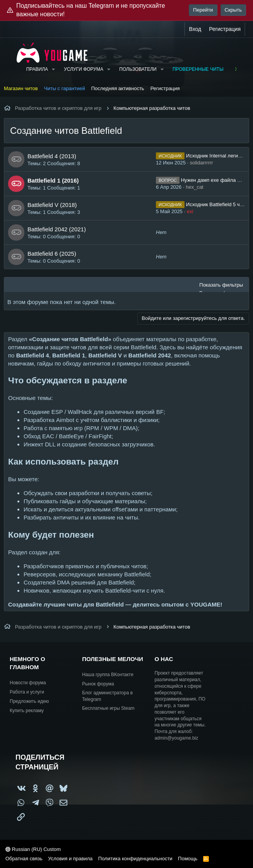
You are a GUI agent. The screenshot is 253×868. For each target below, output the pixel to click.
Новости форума (28, 683)
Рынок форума (98, 684)
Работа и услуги (27, 692)
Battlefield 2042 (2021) (57, 229)
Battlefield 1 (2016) (53, 180)
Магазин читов (21, 88)
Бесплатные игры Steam (108, 708)
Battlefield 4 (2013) (52, 156)
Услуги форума (84, 69)
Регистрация (165, 88)
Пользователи (138, 69)
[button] (53, 69)
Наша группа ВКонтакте (108, 675)
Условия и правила (70, 859)
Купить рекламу (27, 711)
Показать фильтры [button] (221, 285)
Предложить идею (29, 701)
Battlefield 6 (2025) (52, 254)
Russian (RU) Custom (33, 849)
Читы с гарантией (65, 88)
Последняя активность (118, 88)
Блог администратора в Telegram (107, 696)
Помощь (188, 859)
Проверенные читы (198, 69)
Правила (37, 69)
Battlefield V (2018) (52, 205)
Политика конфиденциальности (135, 859)
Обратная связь (24, 859)
